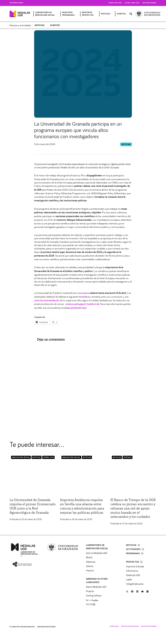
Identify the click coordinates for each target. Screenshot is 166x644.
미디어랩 (91, 604)
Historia (90, 570)
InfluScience (132, 571)
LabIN (129, 579)
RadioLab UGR (133, 575)
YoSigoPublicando (135, 584)
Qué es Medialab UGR (97, 553)
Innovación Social (21, 457)
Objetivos (91, 562)
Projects (90, 591)
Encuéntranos (149, 3)
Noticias (40, 25)
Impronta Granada (135, 566)
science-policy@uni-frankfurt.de (82, 304)
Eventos (55, 25)
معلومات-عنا (92, 600)
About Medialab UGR (96, 587)
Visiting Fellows (94, 596)
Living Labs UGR (132, 3)
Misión (89, 557)
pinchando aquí (79, 308)
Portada (128, 457)
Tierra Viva (49, 457)
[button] (131, 14)
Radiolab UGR (115, 3)
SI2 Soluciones (50, 627)
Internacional (17, 3)
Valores (90, 566)
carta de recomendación (47, 301)
